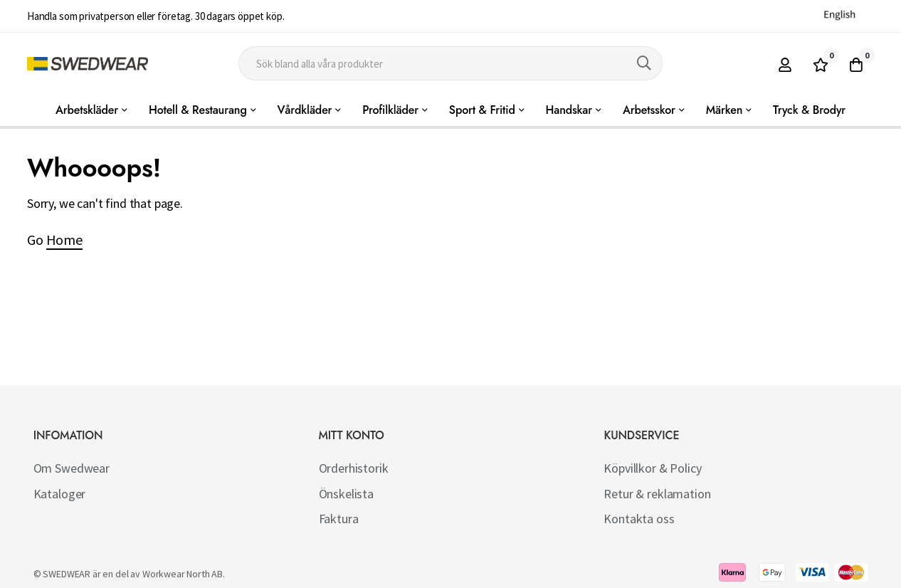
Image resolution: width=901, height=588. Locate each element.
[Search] (644, 63)
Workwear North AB (183, 574)
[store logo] (88, 64)
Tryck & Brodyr (809, 110)
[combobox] (450, 63)
